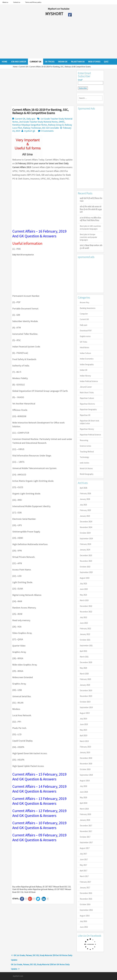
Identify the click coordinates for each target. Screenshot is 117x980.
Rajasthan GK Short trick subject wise (89, 422)
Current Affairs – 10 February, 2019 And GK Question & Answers (39, 825)
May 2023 (83, 595)
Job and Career (86, 387)
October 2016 (85, 904)
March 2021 (84, 657)
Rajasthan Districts (87, 404)
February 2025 (85, 510)
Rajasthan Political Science (90, 435)
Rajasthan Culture (87, 398)
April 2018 (83, 803)
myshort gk (30, 131)
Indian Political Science (89, 381)
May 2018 (83, 797)
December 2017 (86, 826)
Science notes (85, 446)
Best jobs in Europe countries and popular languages (88, 237)
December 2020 (86, 662)
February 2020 (85, 679)
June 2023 (84, 589)
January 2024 (85, 550)
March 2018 (84, 809)
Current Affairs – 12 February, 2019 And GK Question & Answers (39, 813)
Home (15, 67)
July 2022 (83, 617)
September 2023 (86, 572)
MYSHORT (55, 14)
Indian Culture (85, 353)
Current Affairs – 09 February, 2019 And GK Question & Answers (39, 837)
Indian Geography (87, 364)
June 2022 (84, 623)
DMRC (62, 122)
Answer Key (85, 302)
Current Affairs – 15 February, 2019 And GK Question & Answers (39, 777)
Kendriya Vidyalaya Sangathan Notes (30, 125)
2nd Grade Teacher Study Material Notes (38, 122)
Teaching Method (87, 452)
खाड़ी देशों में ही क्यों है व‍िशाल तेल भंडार (91, 200)
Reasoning (84, 440)
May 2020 (83, 668)
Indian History (85, 376)
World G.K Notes (86, 468)
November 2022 (86, 612)
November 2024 (86, 527)
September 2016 (86, 910)
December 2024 (86, 522)
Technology (84, 457)
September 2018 (86, 775)
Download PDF (86, 331)
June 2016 (84, 927)
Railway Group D (56, 125)
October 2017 (85, 837)
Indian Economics (87, 359)
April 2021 (83, 651)
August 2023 (85, 578)
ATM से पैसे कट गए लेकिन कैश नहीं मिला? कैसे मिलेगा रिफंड (90, 219)
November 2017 (86, 831)
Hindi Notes (85, 347)
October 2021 (85, 640)
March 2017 (84, 876)
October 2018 (85, 769)
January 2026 (85, 499)
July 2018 (83, 786)
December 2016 (86, 893)
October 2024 (85, 533)
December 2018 (86, 758)
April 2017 (83, 871)
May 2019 (83, 730)
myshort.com (18, 976)
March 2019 (84, 741)
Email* (90, 82)
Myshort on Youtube (59, 9)
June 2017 (84, 859)
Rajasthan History (87, 429)
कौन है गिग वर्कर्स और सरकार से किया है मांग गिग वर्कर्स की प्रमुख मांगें (91, 209)
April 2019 (83, 735)
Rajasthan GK (85, 415)
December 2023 (86, 555)
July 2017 (83, 854)
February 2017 (85, 882)
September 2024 (86, 539)
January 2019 (85, 752)
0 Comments (47, 131)
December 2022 (86, 606)
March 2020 (84, 674)
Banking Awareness (88, 308)
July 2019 (83, 719)
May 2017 (83, 865)
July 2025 (83, 505)
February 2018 (85, 814)
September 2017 (86, 842)
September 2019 (86, 707)
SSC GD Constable (50, 128)
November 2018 (86, 764)
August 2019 (85, 713)
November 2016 (86, 899)
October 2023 (85, 567)
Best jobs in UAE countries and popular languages (90, 227)
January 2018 (85, 820)
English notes (85, 336)
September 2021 (86, 645)
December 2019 (86, 690)
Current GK (23, 67)
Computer (84, 314)
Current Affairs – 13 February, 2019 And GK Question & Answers (39, 801)
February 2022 (85, 629)
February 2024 (85, 544)
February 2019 (85, 747)
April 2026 (83, 488)
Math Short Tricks (87, 393)
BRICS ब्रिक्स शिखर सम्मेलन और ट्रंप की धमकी (91, 247)
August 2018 (85, 781)
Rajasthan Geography (88, 409)
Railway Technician (32, 128)
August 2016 (85, 916)
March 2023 (84, 600)
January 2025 (85, 516)
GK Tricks (83, 342)
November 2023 (86, 561)
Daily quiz (31, 119)
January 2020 (85, 685)
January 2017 (85, 888)
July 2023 (83, 584)
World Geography (87, 474)
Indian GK (84, 370)
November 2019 (86, 696)
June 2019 (84, 724)
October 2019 (85, 702)
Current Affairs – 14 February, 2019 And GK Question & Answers (39, 789)
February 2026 (85, 493)
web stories (85, 463)
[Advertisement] (53, 38)
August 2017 (85, 848)
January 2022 (85, 634)
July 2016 (83, 921)
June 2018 (84, 792)
